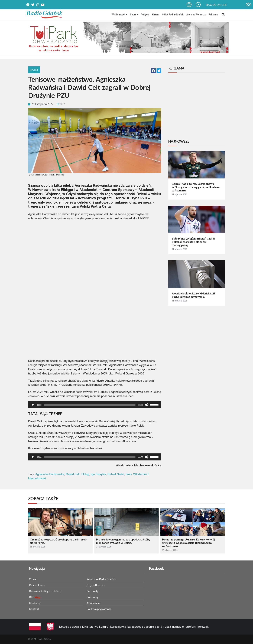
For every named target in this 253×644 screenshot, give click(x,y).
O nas (32, 579)
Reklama (213, 15)
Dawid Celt (73, 474)
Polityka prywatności (99, 609)
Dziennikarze (37, 585)
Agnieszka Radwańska (50, 474)
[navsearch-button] (223, 15)
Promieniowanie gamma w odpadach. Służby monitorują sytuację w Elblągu (123, 541)
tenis (129, 474)
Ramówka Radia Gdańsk (101, 579)
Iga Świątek (98, 474)
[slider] (90, 405)
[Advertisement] (197, 107)
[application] (95, 405)
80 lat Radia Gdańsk (173, 15)
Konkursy (35, 603)
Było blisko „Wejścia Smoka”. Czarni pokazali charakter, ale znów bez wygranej (193, 242)
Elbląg (85, 474)
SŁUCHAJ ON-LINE (216, 5)
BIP (31, 597)
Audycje (145, 15)
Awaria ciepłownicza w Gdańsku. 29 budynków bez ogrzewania (193, 295)
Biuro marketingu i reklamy (45, 591)
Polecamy (92, 597)
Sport (134, 15)
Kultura (156, 15)
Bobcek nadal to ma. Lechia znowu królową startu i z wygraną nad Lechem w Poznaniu (196, 187)
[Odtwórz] (33, 405)
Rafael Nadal (116, 474)
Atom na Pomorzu (196, 15)
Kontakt (34, 609)
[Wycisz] (147, 405)
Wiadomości (119, 15)
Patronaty (93, 591)
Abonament (94, 603)
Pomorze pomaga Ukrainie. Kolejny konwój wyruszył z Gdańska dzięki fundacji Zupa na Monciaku (188, 543)
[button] (153, 71)
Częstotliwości (95, 585)
